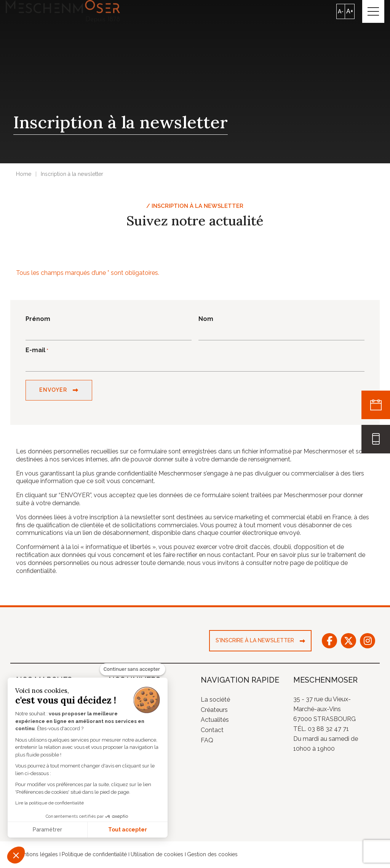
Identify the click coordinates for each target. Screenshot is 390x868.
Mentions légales (37, 856)
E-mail (37, 351)
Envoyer (53, 391)
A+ (349, 12)
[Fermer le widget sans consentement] (133, 669)
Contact (212, 732)
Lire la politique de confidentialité (50, 803)
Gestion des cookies (212, 856)
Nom (206, 320)
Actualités (215, 721)
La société (215, 701)
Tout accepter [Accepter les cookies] (128, 830)
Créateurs (214, 711)
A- (340, 12)
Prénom (38, 320)
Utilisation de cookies (157, 856)
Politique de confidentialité (94, 856)
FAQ (207, 742)
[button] (16, 855)
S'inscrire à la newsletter (255, 642)
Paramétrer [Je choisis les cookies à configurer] (47, 830)
